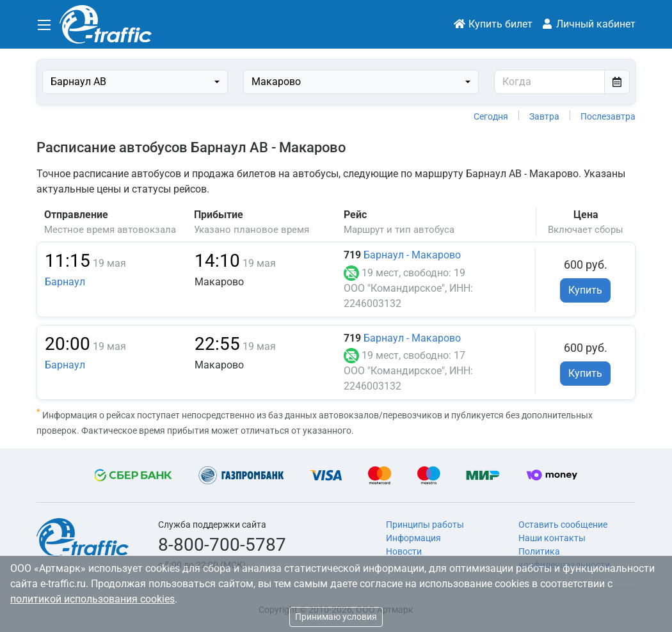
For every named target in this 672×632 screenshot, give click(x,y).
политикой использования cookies (92, 599)
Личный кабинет (588, 24)
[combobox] (135, 82)
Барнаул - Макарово (412, 255)
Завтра (544, 116)
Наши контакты (552, 538)
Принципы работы (425, 525)
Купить (585, 290)
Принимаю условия (336, 617)
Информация (413, 538)
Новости (404, 551)
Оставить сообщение (563, 525)
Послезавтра (608, 116)
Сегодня (491, 116)
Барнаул (65, 282)
